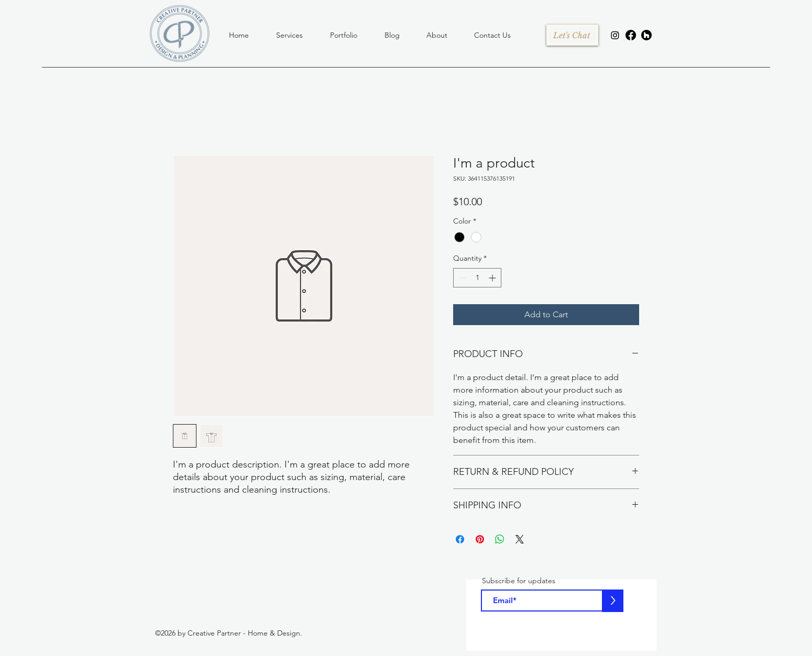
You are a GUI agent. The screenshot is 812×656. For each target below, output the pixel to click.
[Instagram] (615, 35)
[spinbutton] (477, 278)
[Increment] (493, 278)
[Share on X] (520, 539)
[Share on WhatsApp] (500, 539)
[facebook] (631, 35)
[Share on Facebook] (460, 539)
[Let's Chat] (572, 35)
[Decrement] (461, 278)
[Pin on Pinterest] (480, 539)
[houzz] (646, 35)
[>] (613, 601)
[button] (289, 35)
